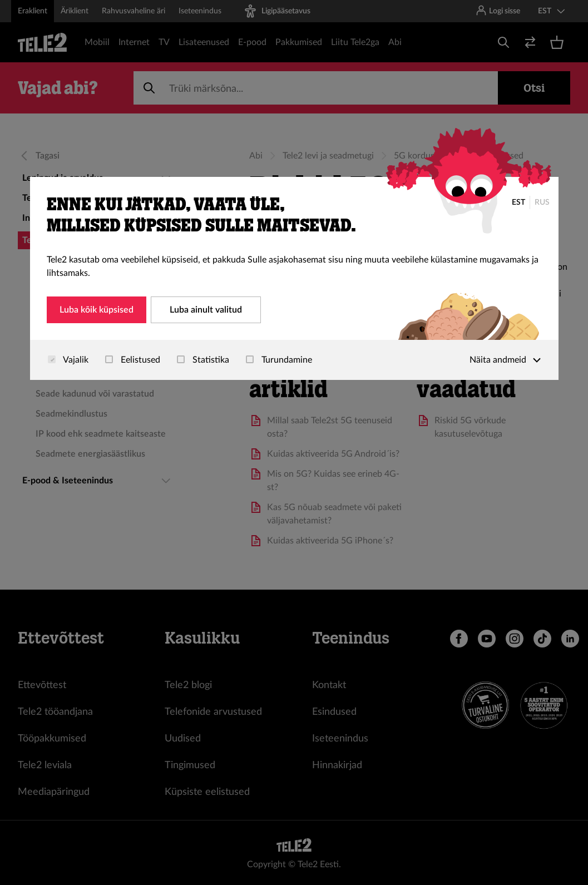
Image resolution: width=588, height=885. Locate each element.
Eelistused (133, 360)
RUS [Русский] (542, 202)
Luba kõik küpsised (97, 310)
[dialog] (294, 278)
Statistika (203, 360)
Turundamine (279, 360)
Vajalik (68, 360)
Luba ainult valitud (206, 310)
